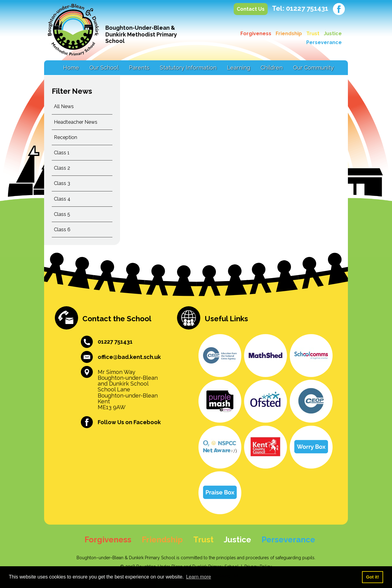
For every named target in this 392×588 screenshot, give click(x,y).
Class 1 (62, 153)
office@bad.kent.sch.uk (129, 357)
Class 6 (62, 230)
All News (64, 106)
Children (272, 68)
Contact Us (251, 9)
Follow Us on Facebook (129, 422)
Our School (104, 68)
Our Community (313, 68)
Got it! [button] (372, 577)
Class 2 (62, 168)
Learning (239, 68)
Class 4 (62, 199)
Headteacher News (76, 122)
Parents (139, 68)
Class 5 (62, 214)
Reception (66, 137)
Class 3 (62, 183)
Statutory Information (188, 68)
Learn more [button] (198, 577)
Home (71, 68)
